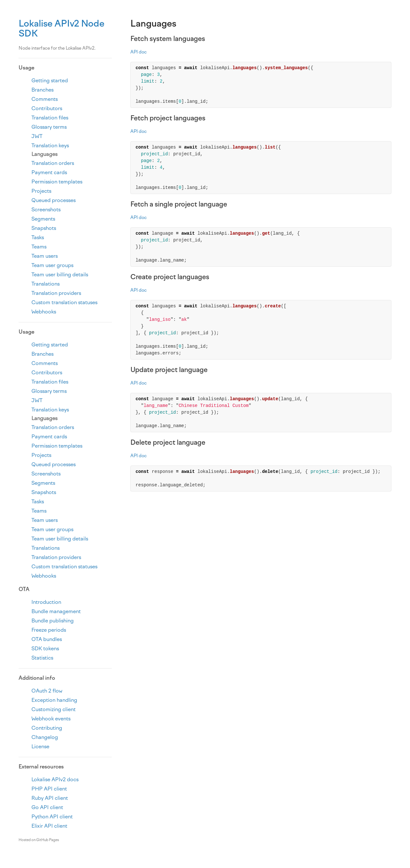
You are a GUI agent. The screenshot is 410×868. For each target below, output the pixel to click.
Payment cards (49, 172)
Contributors (47, 108)
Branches (42, 90)
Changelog (45, 737)
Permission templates (57, 182)
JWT (37, 136)
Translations (45, 284)
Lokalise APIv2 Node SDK (61, 28)
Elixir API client (49, 826)
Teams (39, 247)
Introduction (46, 602)
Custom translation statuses (64, 302)
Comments (45, 99)
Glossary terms (49, 127)
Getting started (50, 81)
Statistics (42, 658)
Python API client (52, 817)
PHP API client (49, 789)
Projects (41, 191)
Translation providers (56, 293)
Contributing (47, 728)
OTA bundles (47, 639)
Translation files (50, 118)
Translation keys (50, 146)
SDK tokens (45, 649)
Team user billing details (60, 275)
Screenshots (46, 210)
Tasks (38, 237)
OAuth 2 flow (47, 691)
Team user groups (52, 265)
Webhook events (51, 719)
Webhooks (44, 312)
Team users (45, 256)
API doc (139, 52)
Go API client (47, 807)
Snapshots (44, 228)
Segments (43, 219)
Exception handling (54, 700)
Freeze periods (49, 630)
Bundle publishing (53, 621)
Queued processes (53, 200)
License (40, 746)
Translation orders (53, 163)
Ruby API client (50, 798)
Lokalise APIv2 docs (55, 779)
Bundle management (56, 611)
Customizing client (53, 709)
